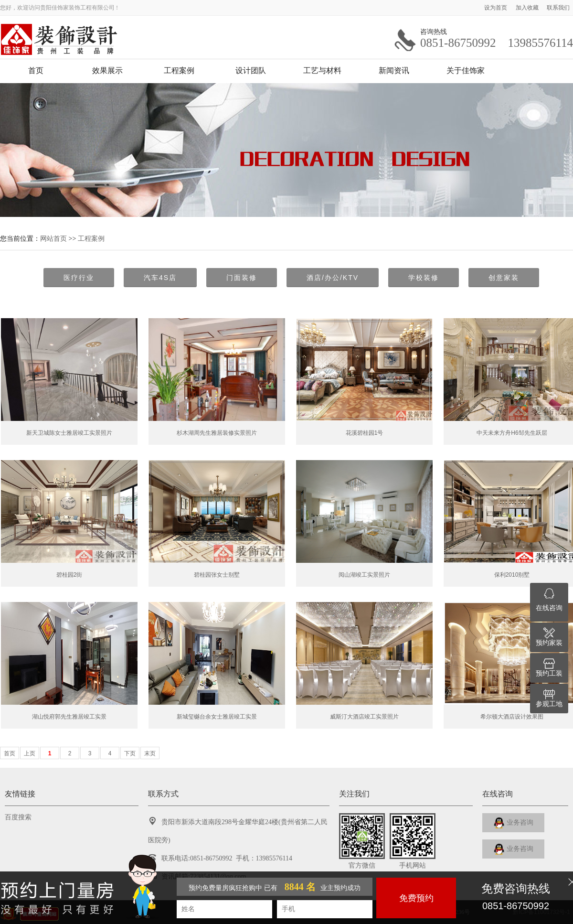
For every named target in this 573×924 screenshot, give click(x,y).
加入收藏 (528, 8)
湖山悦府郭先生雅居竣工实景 (69, 717)
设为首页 (496, 8)
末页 (150, 753)
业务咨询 (514, 823)
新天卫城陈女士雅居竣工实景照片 (69, 433)
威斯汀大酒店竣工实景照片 (364, 717)
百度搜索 (18, 817)
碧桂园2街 (69, 575)
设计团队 (251, 70)
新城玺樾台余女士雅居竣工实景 (217, 717)
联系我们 (558, 8)
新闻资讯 (394, 70)
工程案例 (179, 70)
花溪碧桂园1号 (365, 433)
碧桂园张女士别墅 (217, 575)
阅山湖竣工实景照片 (364, 575)
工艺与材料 (322, 70)
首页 (36, 70)
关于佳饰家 (466, 70)
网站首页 (53, 238)
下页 (130, 753)
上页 (30, 753)
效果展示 (107, 70)
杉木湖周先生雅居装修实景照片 (217, 433)
